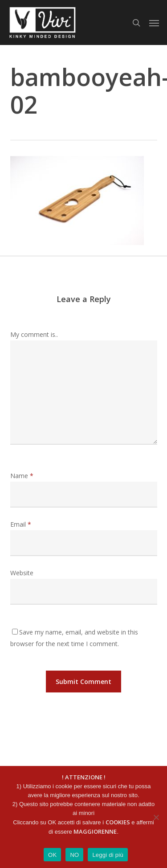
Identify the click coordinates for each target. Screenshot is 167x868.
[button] (154, 23)
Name (22, 476)
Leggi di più (108, 855)
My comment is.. (34, 334)
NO (74, 855)
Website (22, 573)
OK (52, 855)
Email (21, 524)
